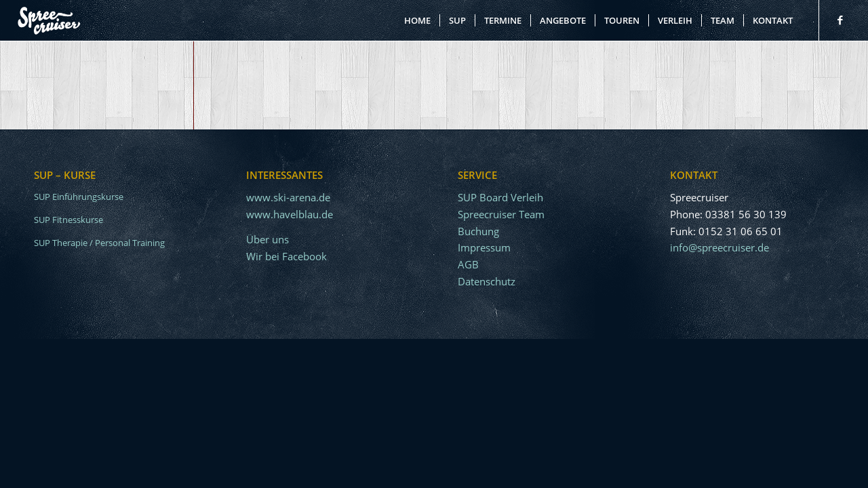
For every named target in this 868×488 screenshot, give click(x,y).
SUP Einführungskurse (79, 197)
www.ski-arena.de (288, 197)
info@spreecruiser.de (719, 247)
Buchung (478, 231)
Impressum (484, 247)
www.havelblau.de (290, 214)
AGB (468, 264)
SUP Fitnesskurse (68, 220)
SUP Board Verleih (500, 197)
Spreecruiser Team (501, 214)
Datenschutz (487, 281)
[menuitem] (417, 20)
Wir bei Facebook (287, 256)
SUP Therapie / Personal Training (99, 243)
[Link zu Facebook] (840, 20)
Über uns (268, 239)
